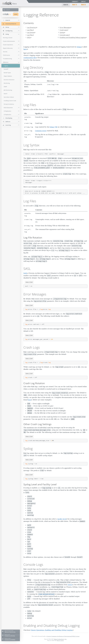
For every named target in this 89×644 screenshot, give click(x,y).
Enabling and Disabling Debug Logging (73, 37)
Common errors (41, 131)
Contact (83, 1)
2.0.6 (16, 14)
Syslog (62, 32)
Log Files (30, 30)
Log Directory (32, 27)
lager (25, 49)
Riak (7, 14)
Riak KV (66, 5)
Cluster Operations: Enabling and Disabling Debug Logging (52, 630)
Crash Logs (63, 30)
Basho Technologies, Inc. (60, 639)
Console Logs (64, 35)
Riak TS (75, 5)
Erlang (79, 47)
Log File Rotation (33, 238)
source (70, 585)
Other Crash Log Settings (37, 424)
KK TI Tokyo (60, 640)
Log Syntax (31, 32)
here (30, 400)
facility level (62, 519)
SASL (29, 37)
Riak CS (83, 5)
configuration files (30, 58)
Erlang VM (53, 127)
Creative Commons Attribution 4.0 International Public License (63, 636)
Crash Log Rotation (34, 383)
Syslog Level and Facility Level (40, 484)
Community (75, 1)
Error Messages (65, 27)
